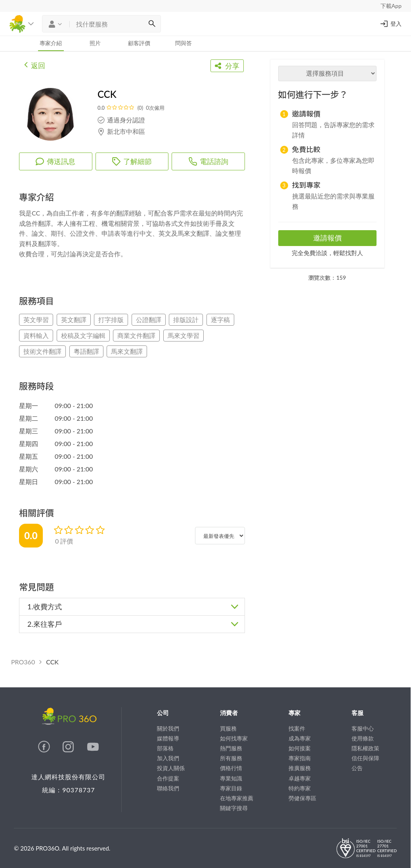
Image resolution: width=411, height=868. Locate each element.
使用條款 (363, 738)
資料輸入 (36, 335)
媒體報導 (168, 738)
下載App (391, 6)
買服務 (228, 728)
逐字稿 (220, 320)
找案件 (297, 728)
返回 (35, 65)
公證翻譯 (149, 320)
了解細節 (132, 161)
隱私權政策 (365, 748)
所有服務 (231, 758)
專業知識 (231, 778)
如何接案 (300, 748)
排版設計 (186, 320)
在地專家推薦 (237, 798)
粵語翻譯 (86, 351)
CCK (52, 662)
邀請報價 (327, 238)
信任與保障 (365, 758)
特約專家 (300, 788)
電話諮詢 (208, 161)
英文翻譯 (74, 320)
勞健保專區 (302, 798)
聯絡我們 (168, 788)
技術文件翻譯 (42, 351)
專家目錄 (231, 788)
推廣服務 (300, 768)
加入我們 (168, 758)
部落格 (165, 748)
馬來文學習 (184, 335)
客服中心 (363, 728)
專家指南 (300, 758)
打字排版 (111, 320)
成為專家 (300, 738)
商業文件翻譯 (136, 335)
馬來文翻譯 (127, 351)
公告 (357, 768)
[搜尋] (152, 24)
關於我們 (168, 728)
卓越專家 (300, 778)
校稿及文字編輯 (83, 335)
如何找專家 (234, 738)
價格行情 (231, 768)
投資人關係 (171, 768)
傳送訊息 (55, 161)
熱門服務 (231, 748)
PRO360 (23, 662)
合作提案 (168, 778)
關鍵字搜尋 (234, 808)
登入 (390, 24)
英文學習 (36, 320)
